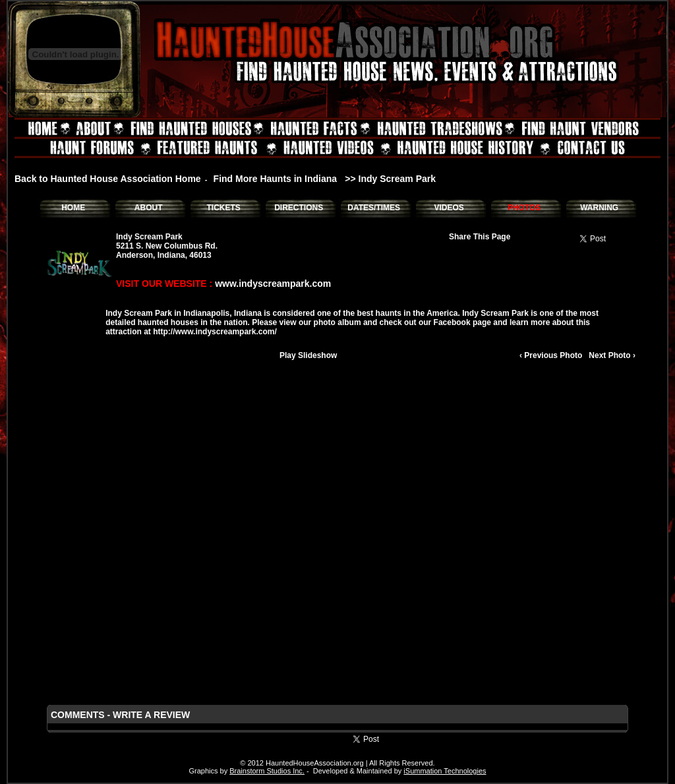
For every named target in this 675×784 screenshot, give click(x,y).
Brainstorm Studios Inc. (267, 771)
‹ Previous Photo (551, 355)
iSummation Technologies (445, 771)
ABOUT (149, 208)
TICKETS (223, 208)
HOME (73, 208)
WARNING (599, 208)
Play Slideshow (308, 355)
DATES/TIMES (374, 208)
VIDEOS (449, 208)
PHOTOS (524, 208)
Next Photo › (612, 355)
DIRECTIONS (299, 208)
